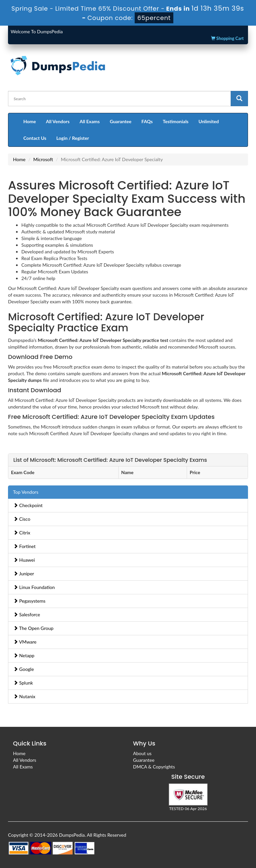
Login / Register (73, 138)
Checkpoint (28, 505)
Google (24, 669)
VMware (25, 642)
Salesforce (27, 614)
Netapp (24, 655)
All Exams (90, 121)
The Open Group (33, 628)
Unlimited (209, 121)
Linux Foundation (34, 587)
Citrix (22, 533)
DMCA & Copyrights (154, 767)
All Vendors (58, 121)
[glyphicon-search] (239, 99)
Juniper (24, 574)
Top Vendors (26, 492)
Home (30, 121)
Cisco (22, 519)
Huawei (24, 560)
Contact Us (35, 138)
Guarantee (120, 121)
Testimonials (175, 121)
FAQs (147, 121)
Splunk (23, 683)
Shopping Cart (227, 38)
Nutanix (24, 696)
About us (142, 753)
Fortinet (24, 546)
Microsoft (43, 159)
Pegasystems (29, 601)
